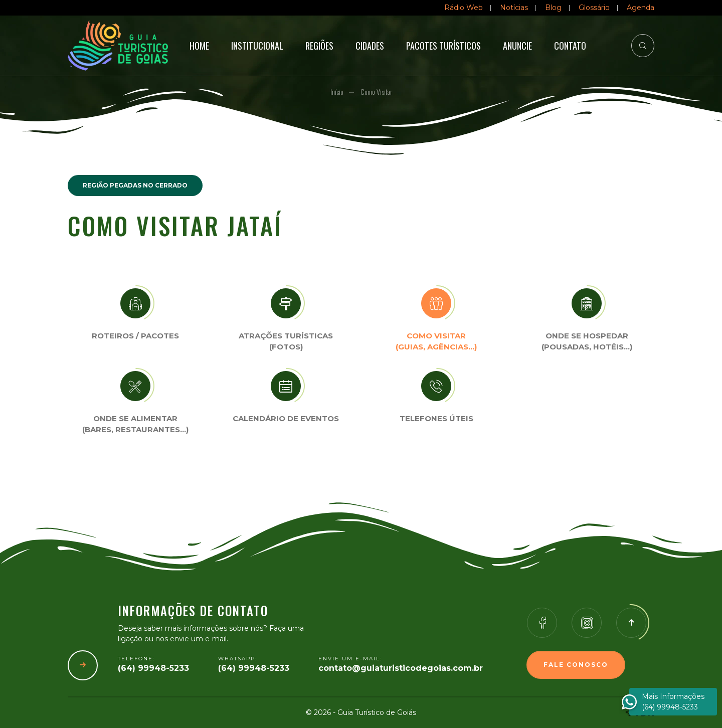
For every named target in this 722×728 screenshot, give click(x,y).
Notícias (514, 8)
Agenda (641, 8)
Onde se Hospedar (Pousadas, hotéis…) (587, 341)
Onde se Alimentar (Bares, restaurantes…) (135, 424)
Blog (553, 8)
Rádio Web (464, 8)
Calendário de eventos (286, 418)
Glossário (594, 8)
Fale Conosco (576, 665)
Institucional (257, 46)
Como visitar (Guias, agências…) (436, 341)
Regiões (319, 46)
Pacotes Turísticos (443, 46)
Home (199, 46)
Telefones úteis (436, 418)
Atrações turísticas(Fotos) (286, 341)
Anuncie (517, 46)
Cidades (370, 46)
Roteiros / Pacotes (135, 336)
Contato (570, 46)
